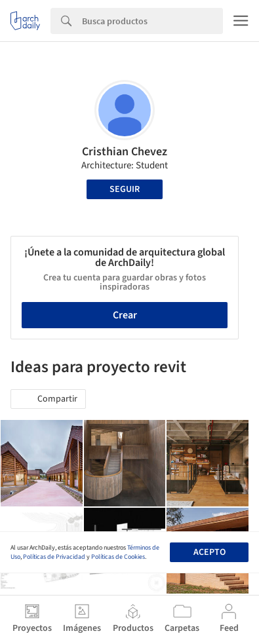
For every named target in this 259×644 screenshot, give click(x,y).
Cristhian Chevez (125, 152)
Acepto (209, 552)
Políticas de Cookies (118, 557)
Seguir (125, 189)
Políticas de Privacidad (54, 557)
